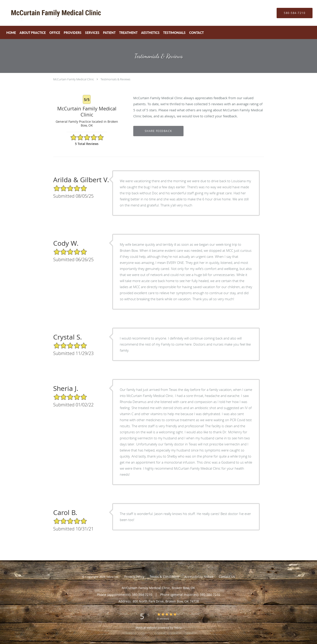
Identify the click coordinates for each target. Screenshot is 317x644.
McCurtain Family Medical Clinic (74, 79)
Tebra (178, 628)
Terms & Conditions (164, 577)
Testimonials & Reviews (115, 79)
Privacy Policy (134, 577)
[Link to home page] (45, 13)
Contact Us (227, 577)
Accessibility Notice (199, 577)
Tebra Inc (112, 577)
